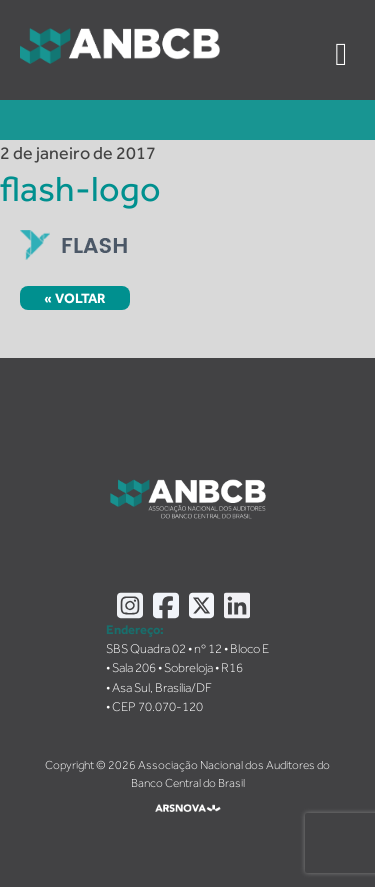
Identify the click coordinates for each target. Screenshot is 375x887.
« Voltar (75, 298)
